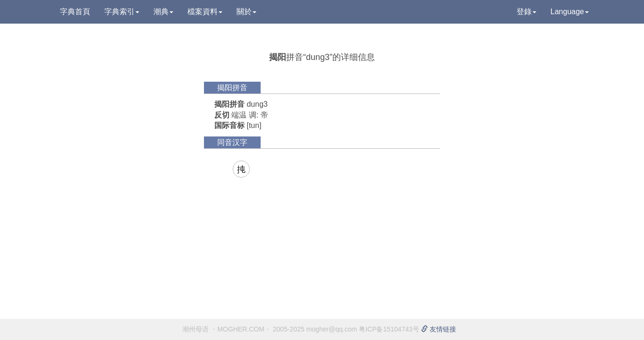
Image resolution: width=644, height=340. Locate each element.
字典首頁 (75, 12)
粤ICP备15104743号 (389, 329)
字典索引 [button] (122, 12)
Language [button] (570, 12)
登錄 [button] (526, 12)
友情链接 (439, 329)
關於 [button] (246, 12)
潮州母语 (195, 329)
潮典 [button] (163, 12)
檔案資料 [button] (205, 12)
